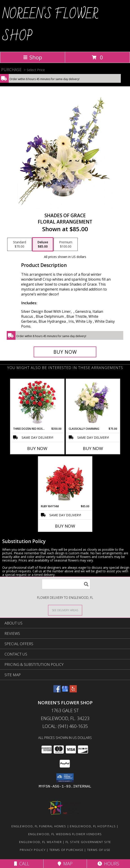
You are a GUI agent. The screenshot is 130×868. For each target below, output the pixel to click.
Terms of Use (99, 850)
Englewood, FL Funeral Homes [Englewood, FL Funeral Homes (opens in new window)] (39, 826)
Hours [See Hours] (108, 864)
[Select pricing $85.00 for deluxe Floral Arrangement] (43, 244)
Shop (33, 57)
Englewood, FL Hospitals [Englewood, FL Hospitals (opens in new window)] (93, 826)
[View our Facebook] (57, 691)
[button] (65, 778)
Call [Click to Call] (22, 864)
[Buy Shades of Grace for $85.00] (65, 352)
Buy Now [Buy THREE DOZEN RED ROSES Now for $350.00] (37, 448)
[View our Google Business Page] (65, 691)
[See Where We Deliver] (65, 610)
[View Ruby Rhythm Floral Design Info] (65, 481)
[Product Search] (66, 584)
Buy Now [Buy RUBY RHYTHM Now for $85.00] (65, 526)
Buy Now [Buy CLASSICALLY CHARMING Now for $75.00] (93, 448)
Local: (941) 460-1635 (65, 726)
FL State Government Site (88, 842)
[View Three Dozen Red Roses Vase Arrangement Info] (37, 403)
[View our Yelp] (73, 691)
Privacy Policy (33, 850)
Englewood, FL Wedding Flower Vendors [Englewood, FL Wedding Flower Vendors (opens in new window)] (65, 834)
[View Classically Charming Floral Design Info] (93, 403)
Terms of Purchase (66, 850)
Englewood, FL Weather (40, 842)
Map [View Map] (65, 864)
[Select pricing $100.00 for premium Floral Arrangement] (66, 244)
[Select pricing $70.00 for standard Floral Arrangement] (20, 244)
